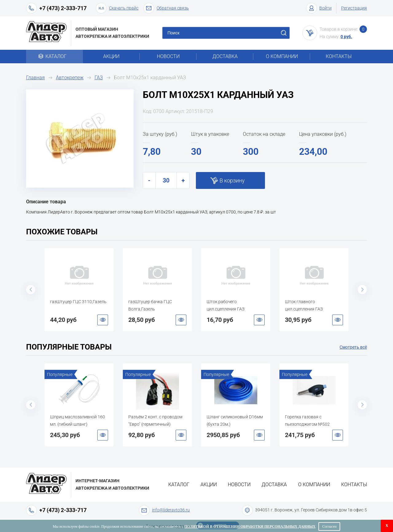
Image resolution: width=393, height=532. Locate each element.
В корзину (232, 180)
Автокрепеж (70, 78)
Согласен (329, 526)
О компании (282, 56)
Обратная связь (166, 8)
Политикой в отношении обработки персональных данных (250, 526)
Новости (168, 56)
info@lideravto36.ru (171, 510)
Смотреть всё (353, 347)
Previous (31, 290)
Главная (35, 78)
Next (362, 290)
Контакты (339, 56)
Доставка (225, 56)
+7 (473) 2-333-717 (63, 8)
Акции (111, 56)
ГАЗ (99, 78)
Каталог (54, 56)
